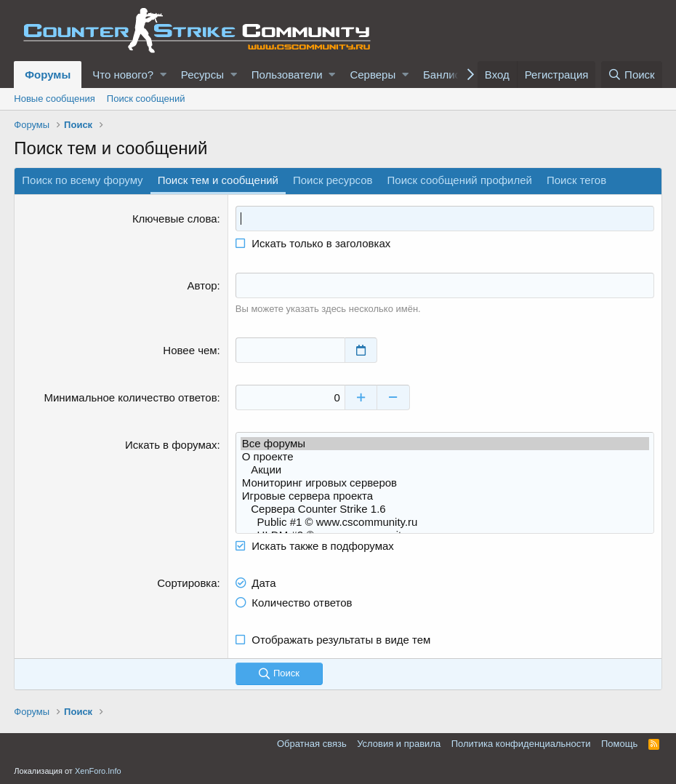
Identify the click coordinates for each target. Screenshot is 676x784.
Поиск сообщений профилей (460, 180)
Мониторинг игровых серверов (445, 483)
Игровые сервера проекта (445, 496)
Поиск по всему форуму (82, 180)
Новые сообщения (55, 99)
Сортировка (187, 583)
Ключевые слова (175, 219)
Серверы (373, 75)
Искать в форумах (171, 445)
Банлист (444, 75)
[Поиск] (632, 75)
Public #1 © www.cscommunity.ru (445, 522)
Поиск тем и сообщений (218, 180)
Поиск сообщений (146, 99)
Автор (202, 285)
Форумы (48, 75)
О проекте (445, 457)
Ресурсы (202, 75)
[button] (163, 75)
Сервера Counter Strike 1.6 (445, 509)
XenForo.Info (98, 771)
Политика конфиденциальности (521, 744)
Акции (445, 470)
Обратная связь (312, 744)
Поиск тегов (576, 180)
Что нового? (123, 75)
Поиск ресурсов (333, 180)
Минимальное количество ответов (130, 397)
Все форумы (445, 444)
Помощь (619, 744)
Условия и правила (399, 744)
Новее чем (190, 350)
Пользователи (287, 75)
